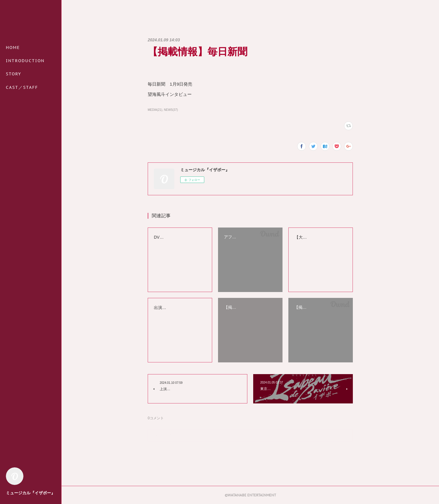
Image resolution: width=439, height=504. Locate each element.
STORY (14, 74)
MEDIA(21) (155, 110)
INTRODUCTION (25, 61)
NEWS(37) (171, 110)
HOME (13, 47)
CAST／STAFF (22, 87)
